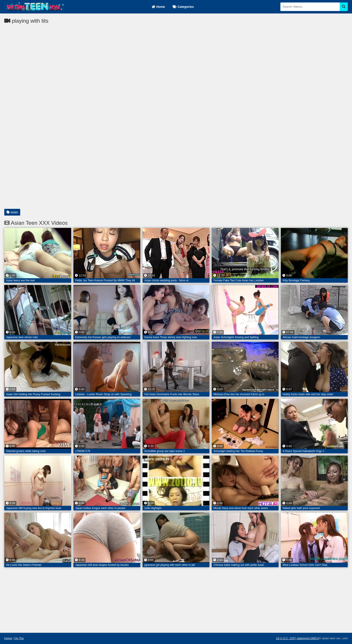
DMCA (315, 638)
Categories (183, 7)
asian (12, 212)
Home (159, 7)
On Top (19, 638)
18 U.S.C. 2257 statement (293, 638)
